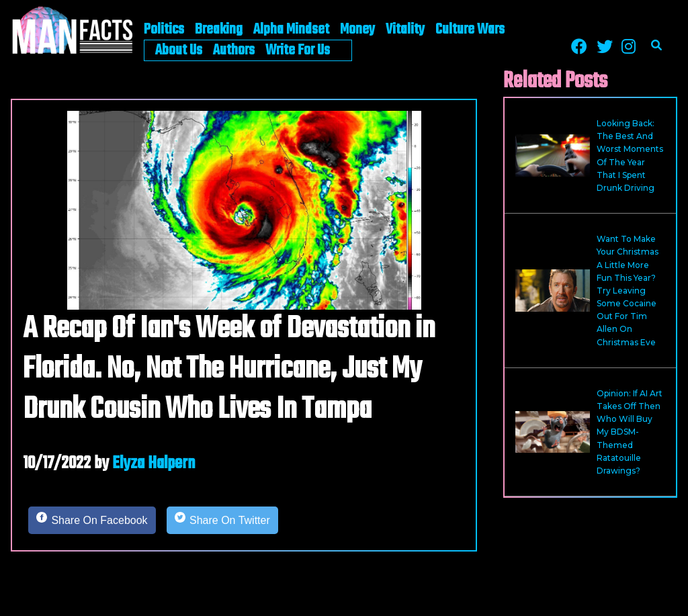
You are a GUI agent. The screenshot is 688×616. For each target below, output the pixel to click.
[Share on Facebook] (92, 521)
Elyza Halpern (154, 464)
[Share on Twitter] (222, 521)
